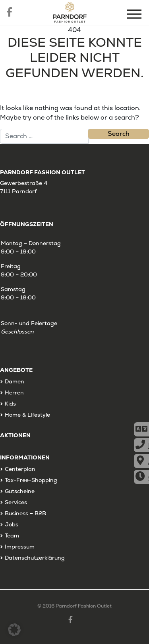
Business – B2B (25, 513)
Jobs (12, 524)
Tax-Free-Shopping (31, 480)
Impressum (20, 547)
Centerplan (20, 469)
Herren (14, 392)
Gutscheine (20, 491)
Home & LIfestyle (27, 415)
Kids (10, 404)
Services (16, 502)
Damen (15, 381)
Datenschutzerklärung (35, 558)
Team (12, 535)
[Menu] (135, 15)
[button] (14, 630)
